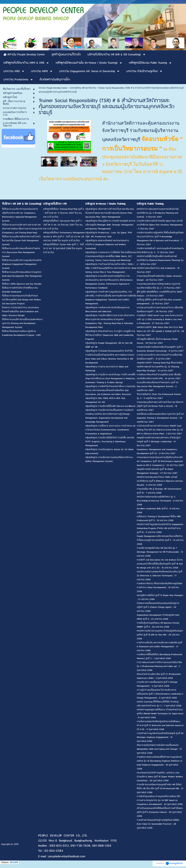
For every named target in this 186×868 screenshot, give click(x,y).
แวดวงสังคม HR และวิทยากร (83, 88)
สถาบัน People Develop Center (53, 88)
